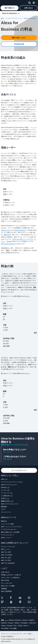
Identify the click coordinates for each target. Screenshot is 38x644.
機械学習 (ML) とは (7, 501)
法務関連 (4, 589)
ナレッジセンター (7, 583)
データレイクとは (7, 493)
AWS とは (4, 479)
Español (4, 623)
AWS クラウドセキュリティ (10, 504)
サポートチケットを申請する (10, 578)
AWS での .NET (6, 552)
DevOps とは (5, 487)
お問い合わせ (7, 459)
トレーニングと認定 (7, 524)
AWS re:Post (5, 580)
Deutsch (25, 620)
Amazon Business (20, 230)
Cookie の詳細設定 (7, 636)
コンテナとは (5, 490)
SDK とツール (6, 549)
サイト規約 (28, 634)
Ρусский (10, 626)
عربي (6, 620)
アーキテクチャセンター (9, 529)
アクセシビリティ (17, 634)
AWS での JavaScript (8, 563)
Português (24, 623)
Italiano (17, 623)
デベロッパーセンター (8, 547)
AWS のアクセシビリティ (9, 485)
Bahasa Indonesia (15, 620)
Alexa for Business (10, 13)
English (31, 620)
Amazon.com (5, 230)
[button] (10, 8)
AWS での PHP (6, 560)
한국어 (26, 626)
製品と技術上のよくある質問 (10, 532)
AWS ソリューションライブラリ (11, 527)
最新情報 (4, 507)
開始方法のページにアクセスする (15, 445)
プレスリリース (6, 512)
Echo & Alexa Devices (8, 244)
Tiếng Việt (32, 623)
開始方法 (7, 235)
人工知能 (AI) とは (7, 496)
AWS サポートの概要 (8, 586)
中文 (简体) (5, 628)
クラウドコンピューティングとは (12, 482)
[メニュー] (34, 2)
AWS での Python (7, 555)
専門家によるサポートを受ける (11, 575)
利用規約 (4, 257)
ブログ (3, 509)
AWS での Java (6, 558)
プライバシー (5, 634)
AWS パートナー (6, 538)
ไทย (15, 626)
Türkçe (3, 626)
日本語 (20, 626)
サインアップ (7, 452)
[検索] (29, 2)
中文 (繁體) (13, 628)
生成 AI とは (5, 498)
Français (10, 623)
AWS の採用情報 (6, 591)
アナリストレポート (7, 535)
